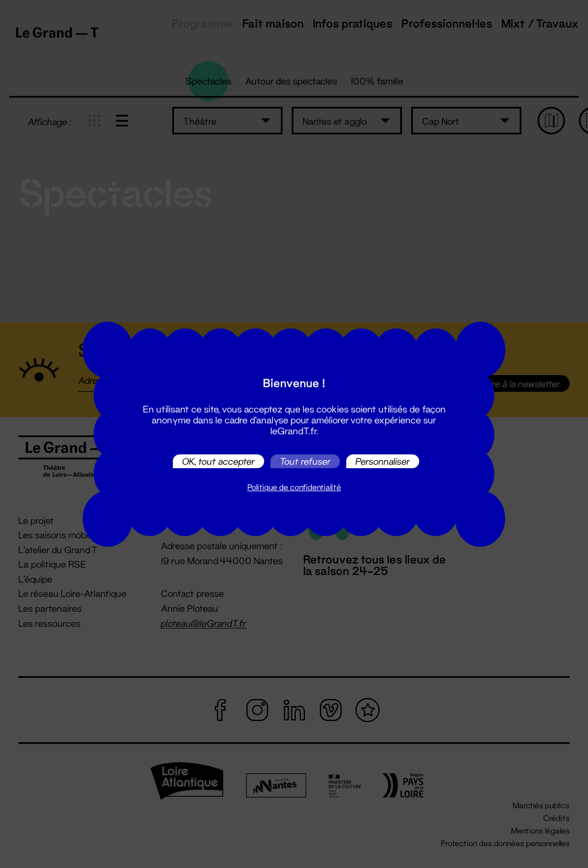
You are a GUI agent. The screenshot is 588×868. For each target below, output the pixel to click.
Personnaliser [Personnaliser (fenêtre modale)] (383, 461)
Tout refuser (305, 461)
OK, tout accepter (218, 461)
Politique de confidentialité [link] (294, 487)
